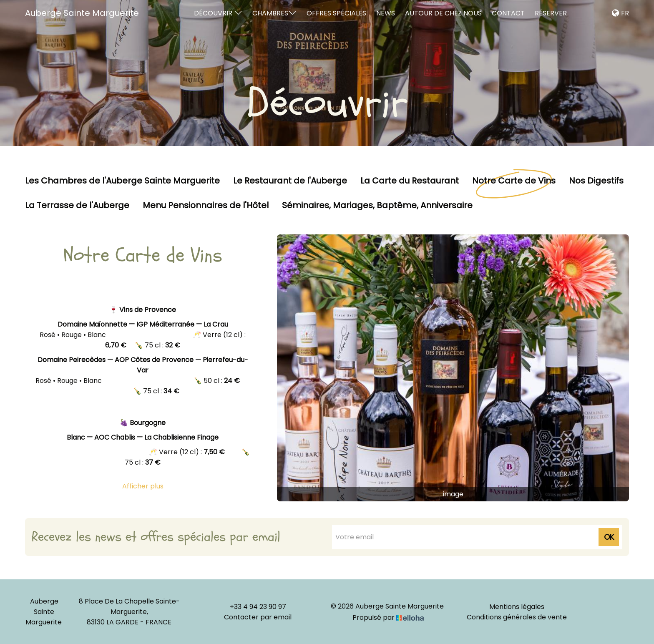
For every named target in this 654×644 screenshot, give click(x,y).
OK (609, 537)
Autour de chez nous (443, 13)
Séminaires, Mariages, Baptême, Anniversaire (377, 206)
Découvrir (218, 13)
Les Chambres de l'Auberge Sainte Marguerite (122, 181)
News (386, 13)
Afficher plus (143, 486)
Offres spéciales (336, 13)
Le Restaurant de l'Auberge (290, 181)
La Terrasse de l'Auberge (77, 206)
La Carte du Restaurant (410, 181)
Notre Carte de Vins (514, 181)
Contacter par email (258, 617)
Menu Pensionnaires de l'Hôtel (206, 206)
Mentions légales (517, 607)
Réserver (551, 13)
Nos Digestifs (596, 181)
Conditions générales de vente (517, 617)
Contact (508, 13)
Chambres (274, 13)
